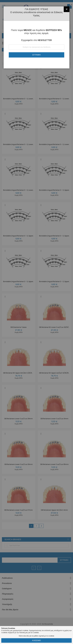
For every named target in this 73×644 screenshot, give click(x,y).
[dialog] (36, 322)
